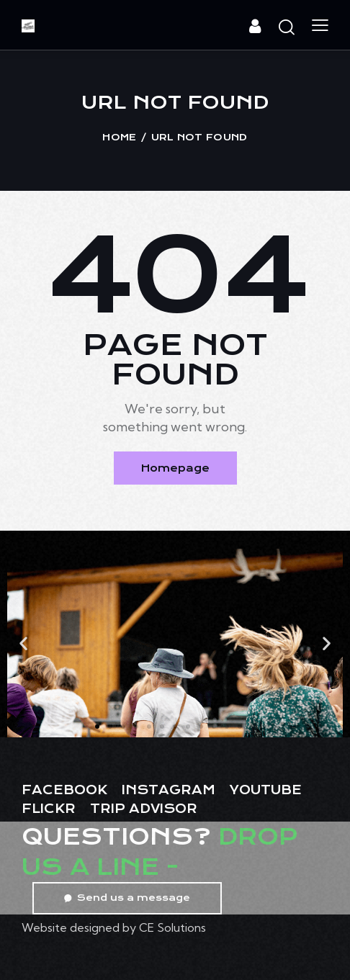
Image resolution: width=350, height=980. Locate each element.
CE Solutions (172, 927)
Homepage (175, 468)
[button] (23, 643)
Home (119, 137)
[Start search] (286, 27)
